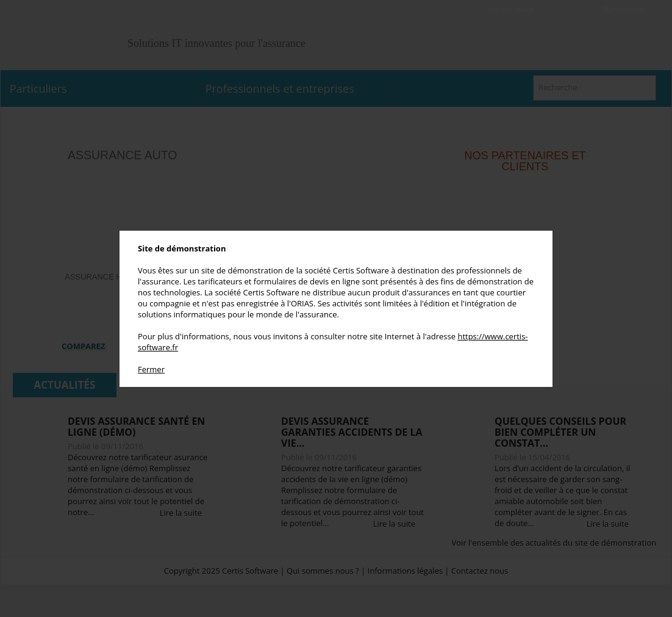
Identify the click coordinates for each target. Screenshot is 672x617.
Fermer (151, 369)
